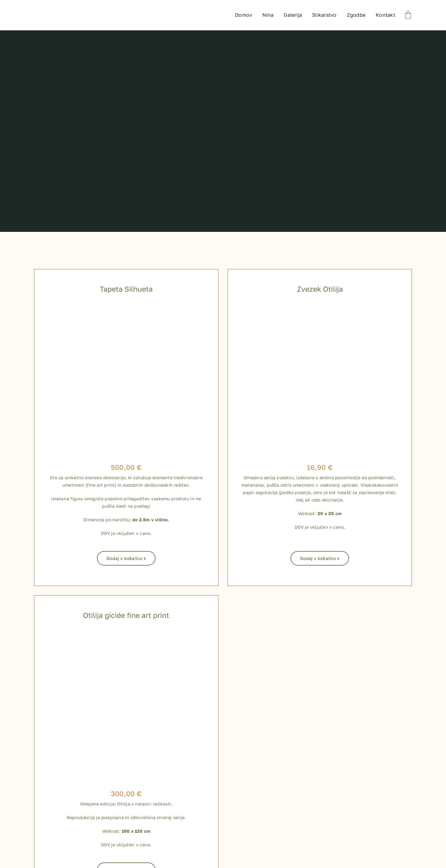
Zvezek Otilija (320, 289)
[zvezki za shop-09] (320, 307)
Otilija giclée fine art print (126, 615)
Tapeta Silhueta (126, 289)
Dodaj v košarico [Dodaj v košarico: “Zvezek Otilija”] (320, 558)
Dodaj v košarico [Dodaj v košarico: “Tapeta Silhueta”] (126, 558)
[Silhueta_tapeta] (126, 307)
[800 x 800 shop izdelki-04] (126, 633)
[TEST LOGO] (60, 6)
